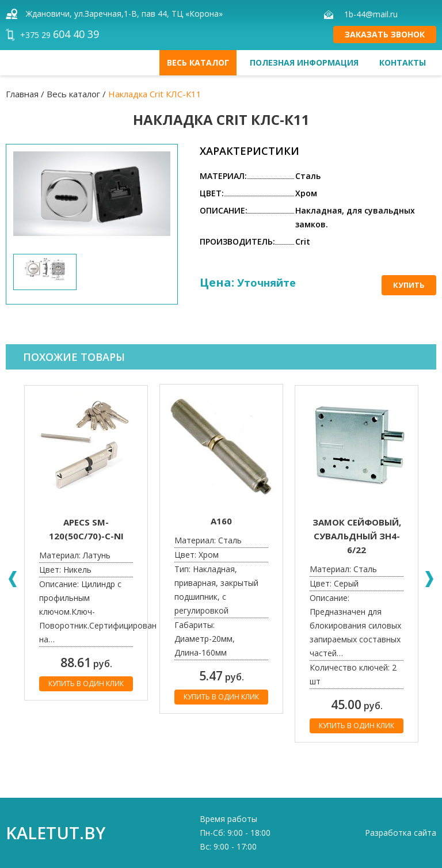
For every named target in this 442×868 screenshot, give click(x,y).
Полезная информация (304, 62)
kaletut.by (56, 833)
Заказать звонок (385, 34)
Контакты (403, 62)
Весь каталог (198, 62)
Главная (22, 94)
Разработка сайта (401, 833)
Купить (409, 285)
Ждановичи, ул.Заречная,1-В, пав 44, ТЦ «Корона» (124, 14)
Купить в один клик (86, 684)
